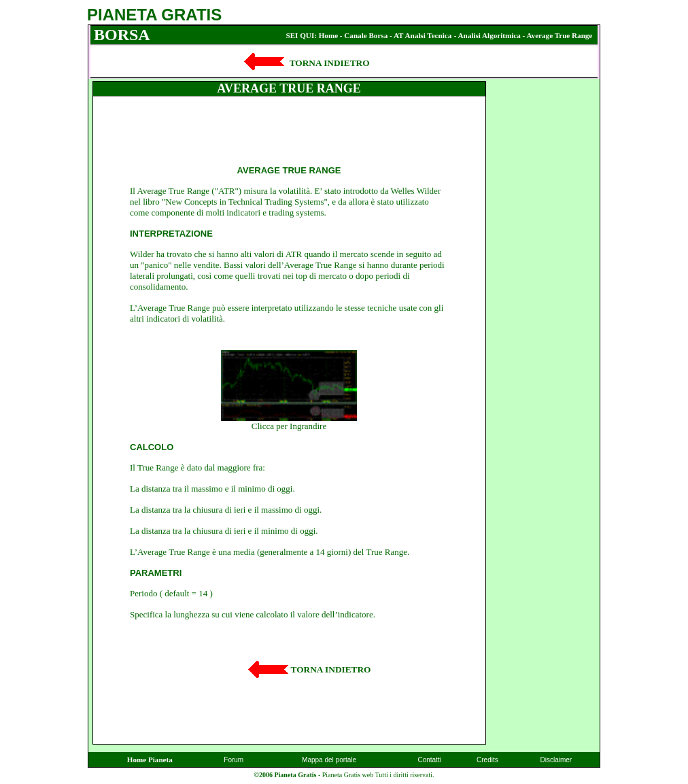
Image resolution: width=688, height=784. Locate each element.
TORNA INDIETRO (331, 669)
